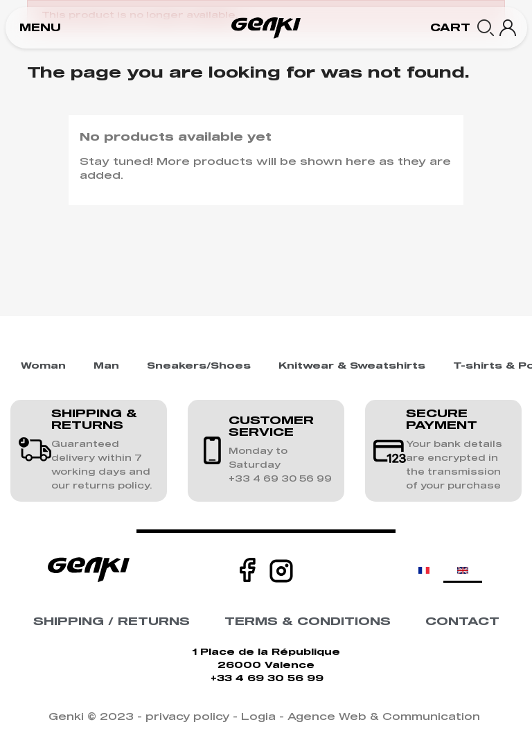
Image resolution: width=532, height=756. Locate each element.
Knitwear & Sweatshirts (352, 366)
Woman (43, 366)
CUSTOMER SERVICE (271, 427)
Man (106, 366)
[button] (40, 28)
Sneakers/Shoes (199, 366)
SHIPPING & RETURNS (94, 420)
